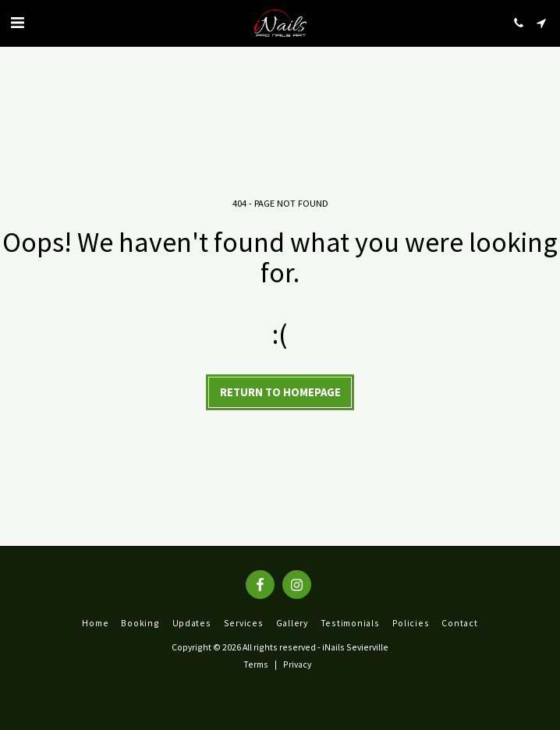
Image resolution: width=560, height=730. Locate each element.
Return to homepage (280, 392)
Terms (256, 664)
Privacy (297, 664)
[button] (17, 22)
